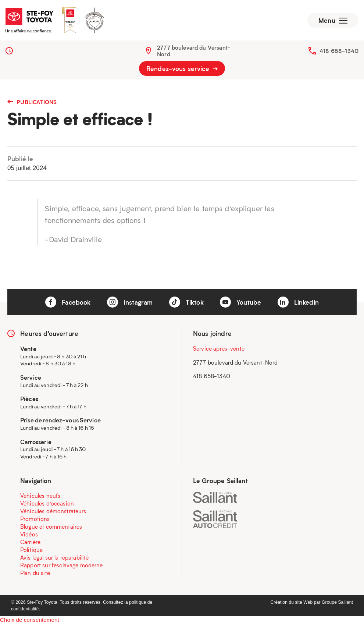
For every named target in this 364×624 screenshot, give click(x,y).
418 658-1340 (339, 51)
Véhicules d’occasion (47, 503)
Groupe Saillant (337, 602)
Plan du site (35, 573)
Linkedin (298, 302)
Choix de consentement (30, 620)
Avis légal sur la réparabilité (55, 557)
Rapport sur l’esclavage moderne (62, 565)
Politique (31, 550)
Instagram (130, 302)
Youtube (240, 302)
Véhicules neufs (40, 496)
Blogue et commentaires (51, 526)
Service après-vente (219, 348)
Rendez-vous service (182, 68)
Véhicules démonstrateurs (53, 511)
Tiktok (186, 302)
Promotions (35, 519)
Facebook (68, 302)
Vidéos (29, 534)
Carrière (30, 542)
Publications (32, 102)
